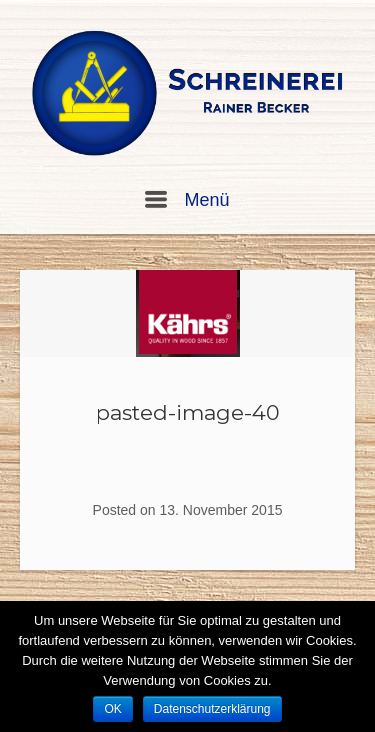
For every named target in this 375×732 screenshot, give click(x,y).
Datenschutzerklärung (212, 709)
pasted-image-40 (188, 412)
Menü (187, 200)
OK (112, 709)
